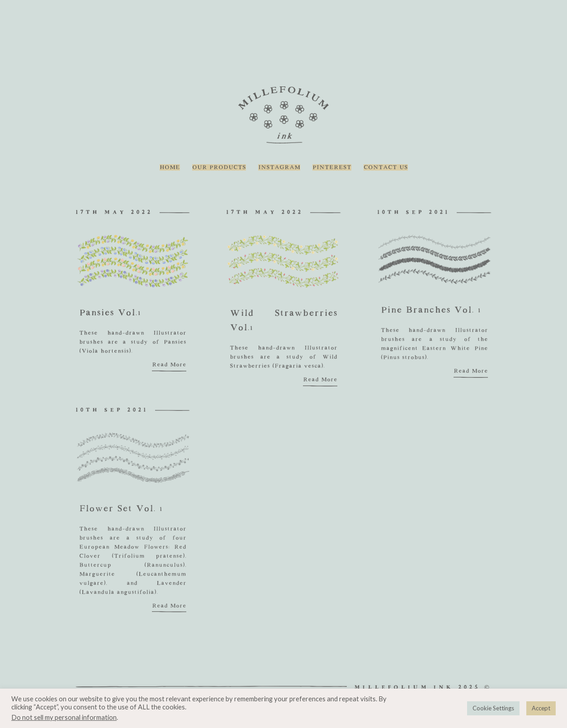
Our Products (219, 167)
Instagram (279, 167)
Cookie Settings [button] (493, 708)
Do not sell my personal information (64, 717)
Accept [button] (541, 708)
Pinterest (332, 167)
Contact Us (386, 167)
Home (170, 167)
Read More (169, 365)
